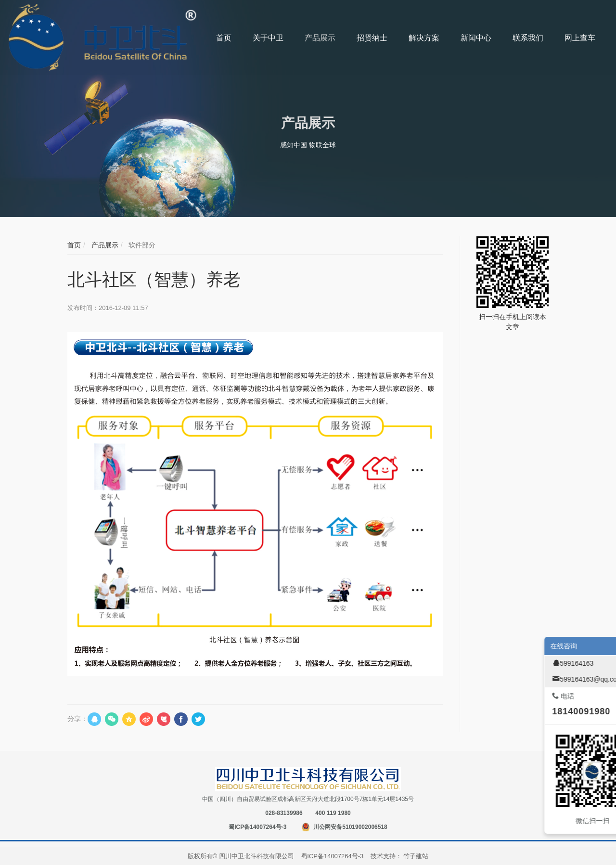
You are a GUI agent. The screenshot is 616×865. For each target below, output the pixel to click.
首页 (74, 245)
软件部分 (141, 245)
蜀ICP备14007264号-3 (257, 827)
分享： (77, 719)
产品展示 (104, 245)
